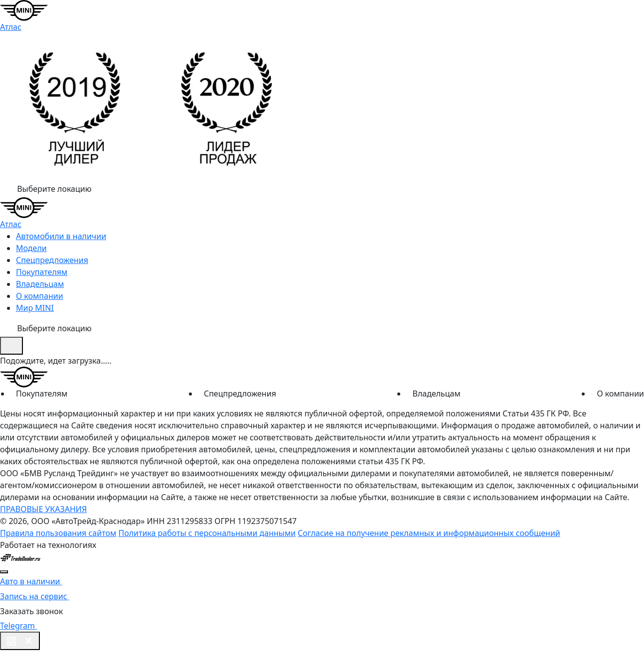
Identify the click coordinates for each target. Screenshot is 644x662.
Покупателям (42, 272)
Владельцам (40, 284)
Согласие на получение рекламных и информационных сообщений (429, 533)
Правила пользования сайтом (58, 533)
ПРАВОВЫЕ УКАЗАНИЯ (43, 509)
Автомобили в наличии (61, 236)
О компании (40, 296)
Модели (31, 248)
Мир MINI (35, 308)
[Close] (4, 572)
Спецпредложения (52, 260)
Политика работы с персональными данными (207, 533)
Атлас (11, 27)
